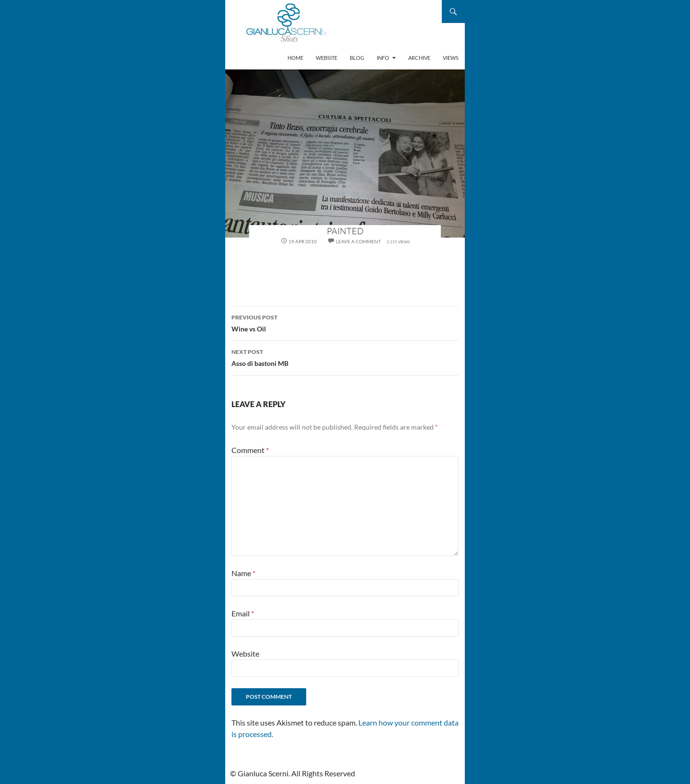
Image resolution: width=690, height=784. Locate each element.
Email (243, 613)
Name (243, 573)
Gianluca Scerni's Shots (287, 23)
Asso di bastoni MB (345, 357)
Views (451, 58)
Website (327, 58)
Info (383, 58)
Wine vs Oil (345, 322)
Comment (250, 450)
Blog (357, 58)
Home (295, 58)
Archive (419, 58)
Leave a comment (358, 241)
